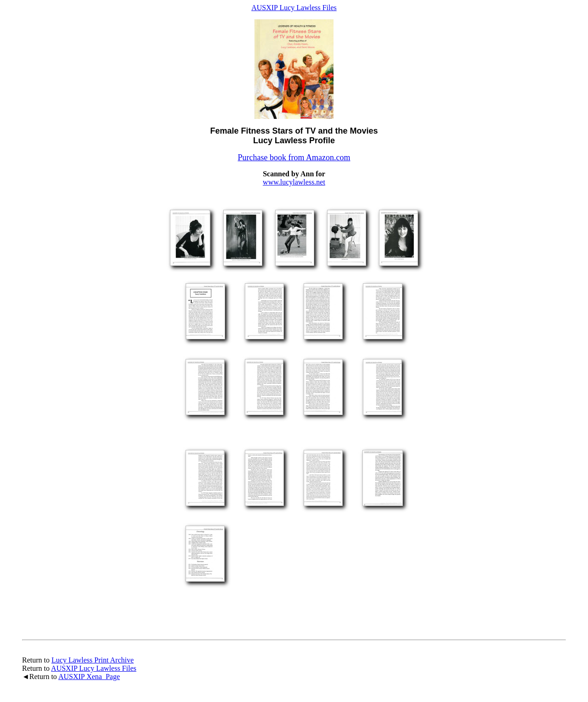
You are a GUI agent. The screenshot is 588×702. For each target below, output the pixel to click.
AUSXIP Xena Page (89, 677)
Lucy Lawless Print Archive (93, 660)
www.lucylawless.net (294, 182)
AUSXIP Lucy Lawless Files (294, 8)
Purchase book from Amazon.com (294, 157)
